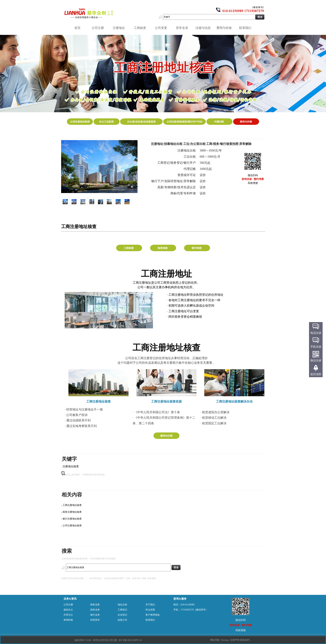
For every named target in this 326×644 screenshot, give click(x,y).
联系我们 (246, 28)
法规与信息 (204, 28)
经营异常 (95, 620)
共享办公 (68, 615)
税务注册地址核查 (72, 512)
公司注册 (99, 28)
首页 (77, 28)
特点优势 (150, 610)
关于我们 (150, 605)
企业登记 (122, 615)
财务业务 (95, 605)
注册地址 (120, 28)
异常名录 (183, 28)
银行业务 (95, 615)
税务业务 (95, 610)
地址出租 (122, 605)
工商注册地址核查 (72, 505)
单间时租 (68, 620)
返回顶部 (316, 374)
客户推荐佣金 (153, 615)
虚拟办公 (68, 610)
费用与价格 (225, 28)
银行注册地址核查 (72, 519)
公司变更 (162, 28)
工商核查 (141, 28)
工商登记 (122, 610)
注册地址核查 (71, 466)
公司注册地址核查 (72, 526)
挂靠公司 (122, 620)
